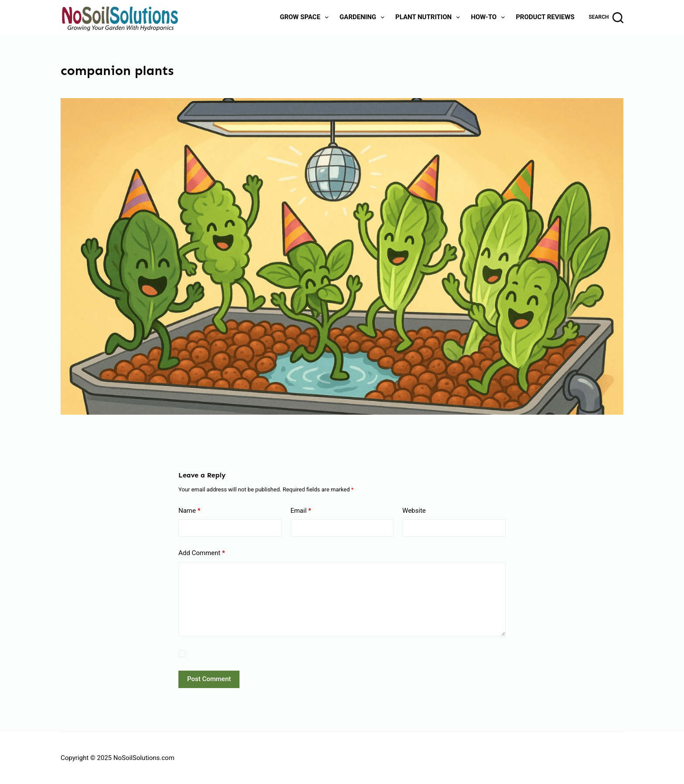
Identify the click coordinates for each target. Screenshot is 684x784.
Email (301, 511)
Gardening (364, 17)
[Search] (606, 18)
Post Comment (209, 679)
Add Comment (202, 553)
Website (414, 511)
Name (190, 511)
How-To (489, 17)
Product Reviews (545, 17)
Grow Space (306, 17)
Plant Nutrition (429, 17)
